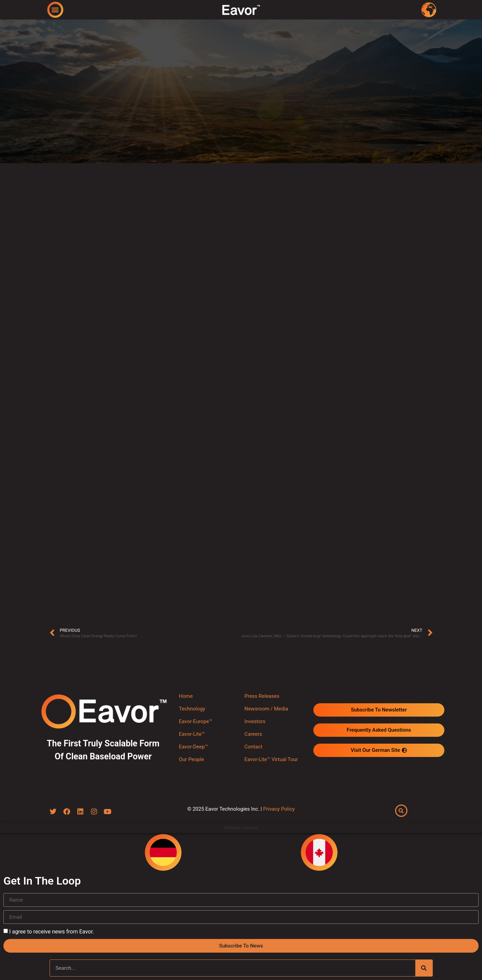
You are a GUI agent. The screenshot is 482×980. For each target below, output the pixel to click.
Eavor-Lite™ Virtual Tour (271, 759)
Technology (192, 709)
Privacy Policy (279, 809)
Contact (253, 747)
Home (186, 696)
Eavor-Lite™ (192, 734)
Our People (191, 759)
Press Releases (262, 696)
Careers (253, 734)
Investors (255, 721)
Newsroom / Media (266, 709)
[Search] (424, 968)
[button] (55, 9)
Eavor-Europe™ (196, 721)
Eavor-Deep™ (193, 747)
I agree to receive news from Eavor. (52, 932)
